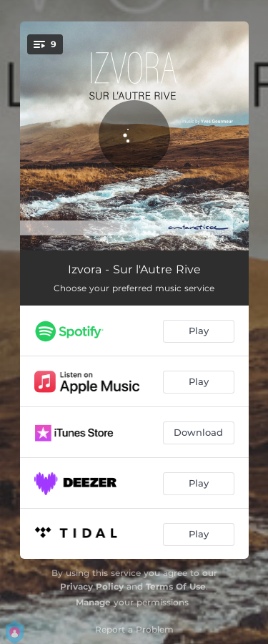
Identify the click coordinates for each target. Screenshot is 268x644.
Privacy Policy (92, 586)
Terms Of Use (176, 586)
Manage (93, 602)
